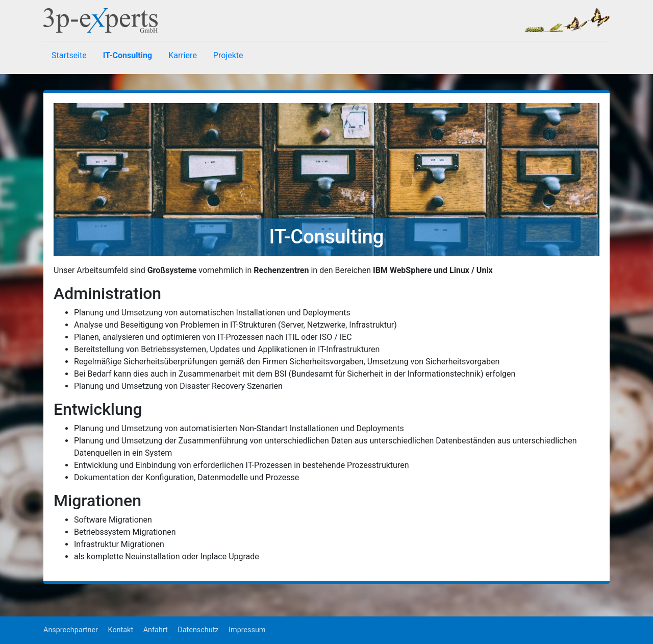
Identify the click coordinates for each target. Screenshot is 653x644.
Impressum (247, 630)
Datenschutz (198, 630)
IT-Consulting (128, 55)
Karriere (183, 55)
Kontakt (121, 630)
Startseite (69, 55)
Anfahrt (156, 630)
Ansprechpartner (71, 630)
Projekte (228, 55)
